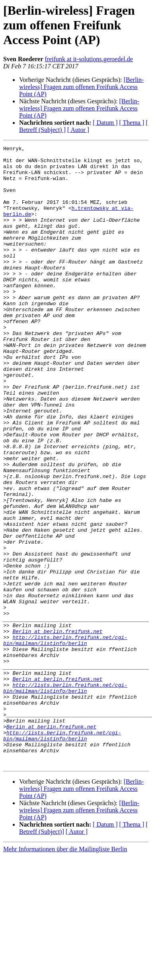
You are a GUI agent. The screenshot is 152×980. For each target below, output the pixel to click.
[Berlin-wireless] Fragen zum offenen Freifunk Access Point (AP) (81, 87)
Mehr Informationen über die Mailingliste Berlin (65, 973)
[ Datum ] (105, 123)
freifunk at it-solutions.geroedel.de (89, 59)
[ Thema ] (132, 123)
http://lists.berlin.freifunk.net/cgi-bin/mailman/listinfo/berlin (65, 740)
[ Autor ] (78, 130)
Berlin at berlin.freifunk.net (57, 729)
